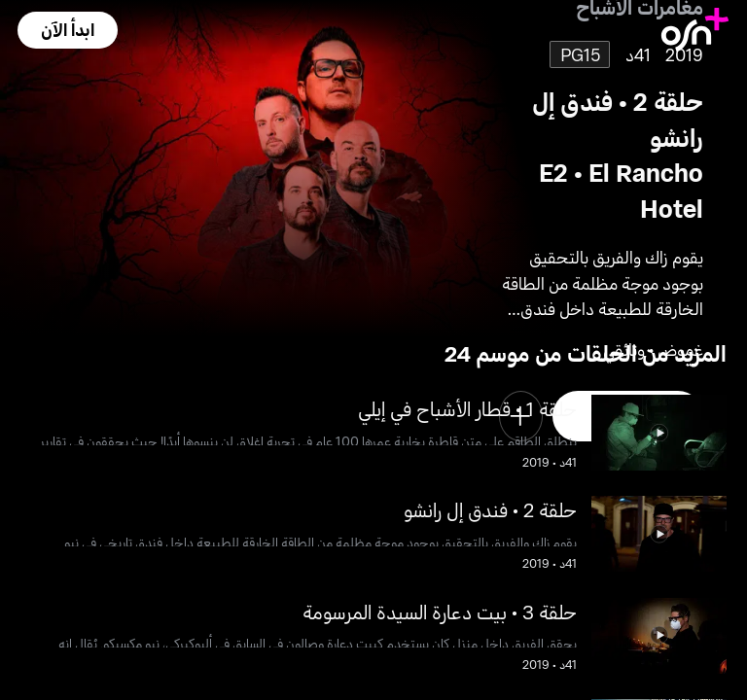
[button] (67, 30)
